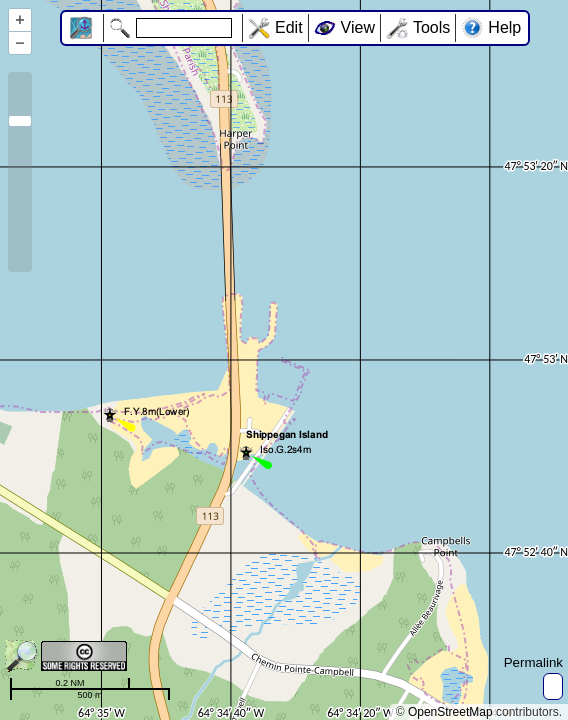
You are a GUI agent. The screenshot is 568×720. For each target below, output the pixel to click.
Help (504, 27)
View (358, 27)
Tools (431, 27)
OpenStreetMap (450, 712)
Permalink (533, 662)
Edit (289, 27)
